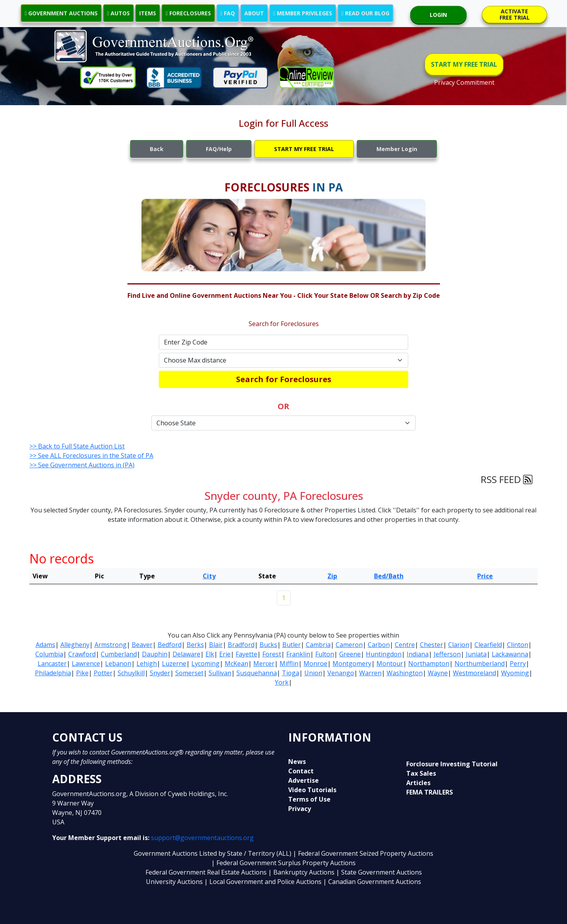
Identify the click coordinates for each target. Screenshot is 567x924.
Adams (45, 645)
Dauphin (155, 654)
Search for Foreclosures (284, 379)
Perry (518, 663)
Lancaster (52, 663)
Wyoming (515, 673)
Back (157, 149)
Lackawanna (510, 654)
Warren (370, 673)
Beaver (142, 645)
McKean (236, 663)
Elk (210, 654)
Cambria (318, 645)
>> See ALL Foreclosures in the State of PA (91, 456)
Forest (272, 654)
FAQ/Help (219, 149)
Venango (341, 673)
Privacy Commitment (464, 82)
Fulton (325, 654)
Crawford (82, 654)
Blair (216, 645)
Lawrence (86, 663)
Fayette (246, 654)
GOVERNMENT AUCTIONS (61, 13)
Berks (195, 645)
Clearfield (488, 645)
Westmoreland (474, 673)
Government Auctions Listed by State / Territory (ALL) (213, 853)
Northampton (429, 663)
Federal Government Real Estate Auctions (206, 872)
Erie (225, 654)
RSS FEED (507, 479)
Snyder (160, 673)
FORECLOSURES (188, 13)
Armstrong (111, 645)
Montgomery (352, 663)
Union (313, 673)
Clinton (518, 645)
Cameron (349, 645)
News (297, 762)
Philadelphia (53, 673)
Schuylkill (131, 673)
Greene (350, 654)
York (282, 682)
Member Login (397, 149)
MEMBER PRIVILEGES (303, 13)
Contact (301, 771)
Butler (292, 645)
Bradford (241, 645)
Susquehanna (257, 673)
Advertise (303, 780)
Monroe (315, 663)
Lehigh (147, 663)
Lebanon (118, 663)
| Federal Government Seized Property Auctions (363, 853)
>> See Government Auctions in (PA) (82, 465)
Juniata (476, 654)
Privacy (300, 809)
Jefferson (447, 654)
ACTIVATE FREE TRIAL (515, 14)
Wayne (438, 673)
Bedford (170, 645)
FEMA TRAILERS (430, 792)
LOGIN (438, 15)
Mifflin (289, 663)
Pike (82, 673)
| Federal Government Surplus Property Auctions (283, 863)
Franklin (298, 654)
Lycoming (205, 663)
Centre (405, 645)
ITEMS (148, 13)
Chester (432, 645)
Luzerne (174, 663)
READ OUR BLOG (365, 13)
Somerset (189, 673)
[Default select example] (283, 360)
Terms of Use (309, 799)
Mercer (264, 663)
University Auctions (175, 882)
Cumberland (119, 654)
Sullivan (220, 673)
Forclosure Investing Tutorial (452, 764)
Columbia (49, 654)
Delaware (186, 654)
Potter (103, 673)
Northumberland (480, 663)
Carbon (379, 645)
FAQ (228, 13)
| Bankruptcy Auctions (302, 872)
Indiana (418, 654)
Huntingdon (384, 654)
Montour (390, 663)
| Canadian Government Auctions (372, 882)
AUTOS (118, 13)
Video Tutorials (312, 790)
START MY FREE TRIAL (464, 64)
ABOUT (254, 13)
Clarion (459, 645)
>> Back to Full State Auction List (77, 446)
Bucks (268, 645)
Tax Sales (421, 773)
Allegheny (75, 645)
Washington (405, 673)
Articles (418, 783)
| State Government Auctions (379, 872)
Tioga (291, 673)
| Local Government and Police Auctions (263, 882)
